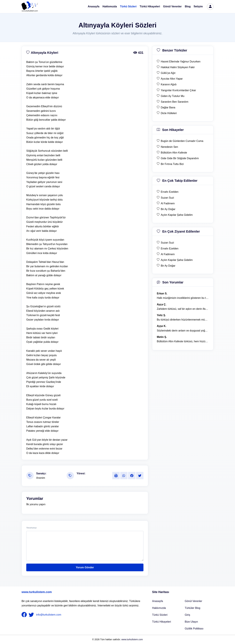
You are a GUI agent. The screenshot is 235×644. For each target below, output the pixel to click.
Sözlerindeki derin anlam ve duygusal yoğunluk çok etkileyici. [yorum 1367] (183, 331)
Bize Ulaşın (191, 622)
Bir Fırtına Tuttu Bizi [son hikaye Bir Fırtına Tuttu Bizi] (172, 164)
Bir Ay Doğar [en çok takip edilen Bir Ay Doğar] (168, 209)
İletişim (198, 6)
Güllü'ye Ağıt (168, 73)
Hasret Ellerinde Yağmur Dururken (181, 62)
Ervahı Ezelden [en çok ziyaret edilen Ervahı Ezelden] (170, 249)
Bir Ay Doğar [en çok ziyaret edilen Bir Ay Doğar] (168, 266)
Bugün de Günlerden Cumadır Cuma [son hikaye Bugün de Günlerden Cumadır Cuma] (182, 141)
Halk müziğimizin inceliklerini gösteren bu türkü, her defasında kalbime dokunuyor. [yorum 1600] (183, 298)
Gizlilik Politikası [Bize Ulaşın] (194, 629)
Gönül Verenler (172, 6)
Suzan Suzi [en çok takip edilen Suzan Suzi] (167, 198)
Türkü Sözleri (128, 6)
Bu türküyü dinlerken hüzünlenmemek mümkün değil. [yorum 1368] (183, 320)
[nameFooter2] (32, 615)
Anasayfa (94, 6)
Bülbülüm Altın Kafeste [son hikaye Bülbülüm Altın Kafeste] (174, 153)
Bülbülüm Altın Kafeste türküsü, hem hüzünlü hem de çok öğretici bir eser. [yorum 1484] (183, 341)
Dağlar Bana (168, 107)
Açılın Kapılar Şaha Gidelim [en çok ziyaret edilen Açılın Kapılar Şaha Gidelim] (177, 260)
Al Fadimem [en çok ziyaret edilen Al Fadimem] (168, 254)
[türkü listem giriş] (210, 7)
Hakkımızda (110, 6)
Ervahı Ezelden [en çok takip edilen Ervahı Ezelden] (170, 192)
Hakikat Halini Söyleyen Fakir (178, 67)
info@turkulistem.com (49, 615)
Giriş (187, 615)
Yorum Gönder (85, 567)
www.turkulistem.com (37, 592)
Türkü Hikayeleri (150, 6)
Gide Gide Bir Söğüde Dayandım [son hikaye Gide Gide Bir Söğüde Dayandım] (180, 158)
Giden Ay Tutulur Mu (173, 96)
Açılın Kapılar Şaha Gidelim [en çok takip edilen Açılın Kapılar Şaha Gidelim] (177, 215)
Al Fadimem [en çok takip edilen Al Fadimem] (168, 203)
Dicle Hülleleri (169, 113)
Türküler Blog (192, 608)
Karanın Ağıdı (169, 84)
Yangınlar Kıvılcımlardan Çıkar (178, 90)
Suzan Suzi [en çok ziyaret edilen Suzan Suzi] (167, 243)
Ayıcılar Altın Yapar (172, 79)
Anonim (41, 478)
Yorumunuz (31, 528)
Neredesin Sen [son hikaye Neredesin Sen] (169, 147)
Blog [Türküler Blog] (188, 6)
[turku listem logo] (30, 7)
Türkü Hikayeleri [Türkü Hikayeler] (162, 622)
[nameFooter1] (25, 615)
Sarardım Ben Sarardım (175, 102)
